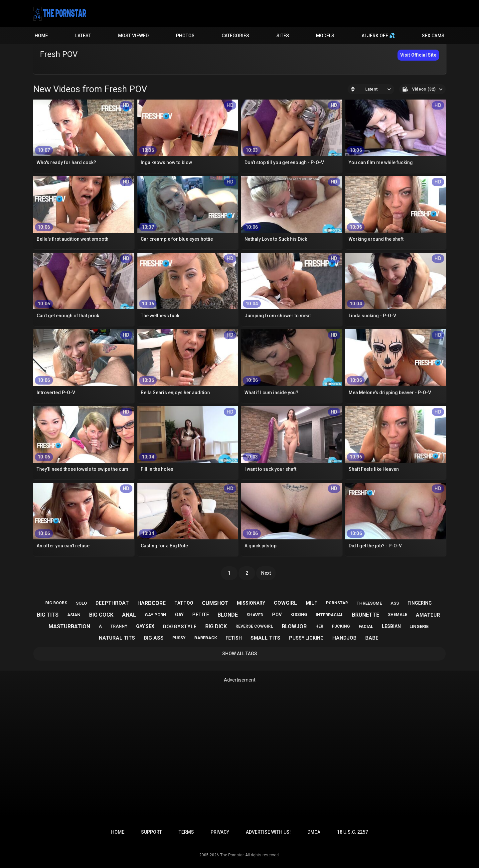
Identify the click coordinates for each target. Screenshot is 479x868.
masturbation (69, 626)
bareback (206, 638)
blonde (228, 615)
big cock (101, 615)
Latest (83, 36)
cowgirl (285, 603)
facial (366, 626)
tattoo (184, 603)
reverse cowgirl (254, 626)
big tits (48, 615)
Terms (186, 832)
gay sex (145, 626)
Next (266, 573)
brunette (366, 615)
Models (325, 36)
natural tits (117, 638)
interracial (329, 615)
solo (81, 603)
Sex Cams (433, 36)
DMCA (314, 832)
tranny (119, 626)
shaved (255, 615)
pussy (179, 638)
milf (312, 603)
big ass (154, 638)
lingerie (419, 626)
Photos (185, 36)
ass (395, 603)
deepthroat (112, 603)
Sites (283, 36)
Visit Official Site (418, 55)
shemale (398, 615)
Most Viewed (133, 36)
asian (74, 615)
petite (201, 615)
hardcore (152, 603)
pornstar (337, 603)
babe (372, 638)
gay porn (156, 615)
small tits (265, 638)
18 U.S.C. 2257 (352, 832)
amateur (428, 615)
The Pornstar (232, 855)
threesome (369, 603)
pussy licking (306, 638)
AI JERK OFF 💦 (378, 36)
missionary (251, 603)
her (319, 626)
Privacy (220, 832)
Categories (235, 36)
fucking (341, 626)
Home (41, 36)
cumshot (215, 603)
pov (277, 615)
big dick (216, 626)
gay (179, 615)
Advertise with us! (268, 832)
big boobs (56, 603)
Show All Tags (240, 654)
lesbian (391, 626)
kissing (299, 615)
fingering (420, 603)
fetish (234, 638)
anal (129, 615)
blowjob (294, 626)
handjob (344, 638)
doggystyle (180, 627)
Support (152, 832)
